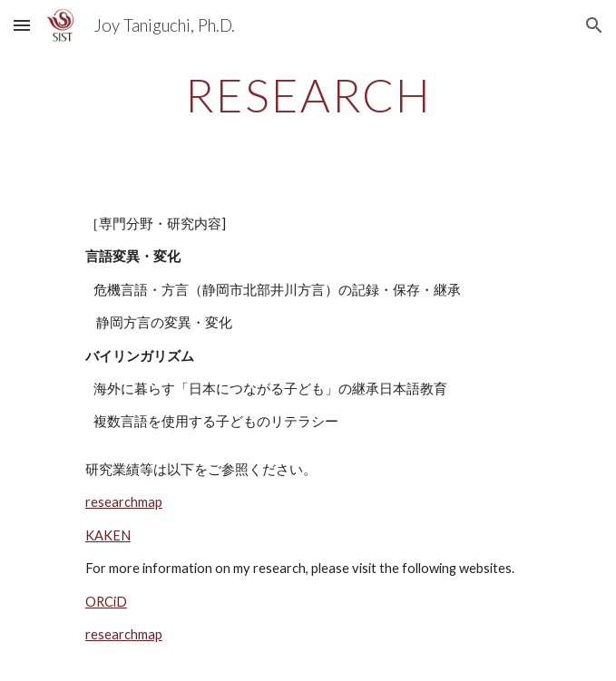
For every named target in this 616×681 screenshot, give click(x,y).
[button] (22, 25)
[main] (308, 95)
